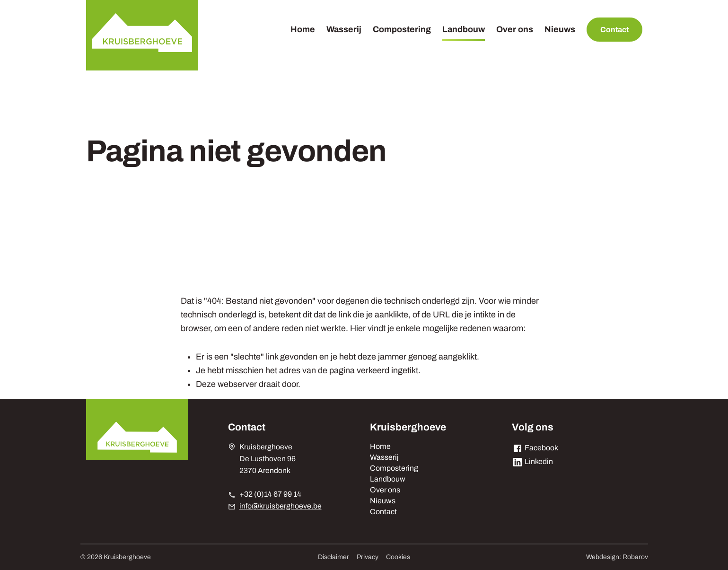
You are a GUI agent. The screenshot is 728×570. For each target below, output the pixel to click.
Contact (614, 30)
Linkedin (532, 461)
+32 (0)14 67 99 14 (270, 494)
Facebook (535, 448)
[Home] (142, 35)
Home (303, 29)
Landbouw (464, 29)
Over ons (515, 29)
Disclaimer (333, 557)
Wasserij (344, 29)
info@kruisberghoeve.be (281, 506)
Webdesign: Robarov (617, 557)
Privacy (368, 557)
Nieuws (560, 29)
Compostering (402, 29)
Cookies (398, 557)
